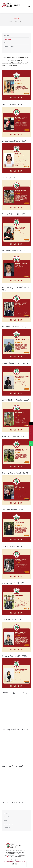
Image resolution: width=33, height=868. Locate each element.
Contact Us (7, 50)
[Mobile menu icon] (29, 7)
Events (6, 43)
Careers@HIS (15, 860)
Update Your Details (9, 46)
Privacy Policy (19, 856)
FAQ (12, 856)
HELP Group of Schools (19, 850)
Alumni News (7, 39)
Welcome (6, 36)
